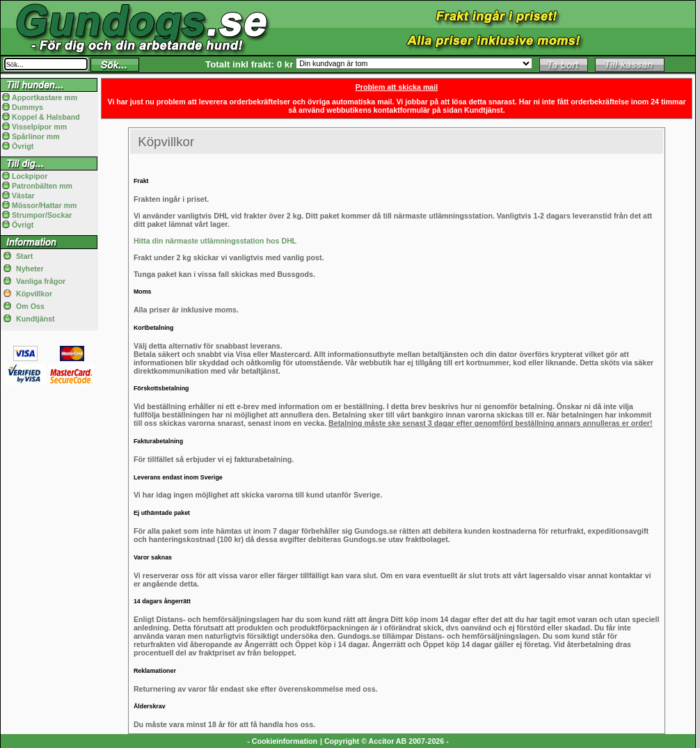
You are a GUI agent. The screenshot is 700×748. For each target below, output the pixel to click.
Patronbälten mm (42, 186)
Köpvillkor (34, 294)
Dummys (27, 107)
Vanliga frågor (41, 281)
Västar (23, 196)
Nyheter (30, 269)
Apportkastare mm (45, 97)
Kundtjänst (35, 319)
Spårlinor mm (36, 136)
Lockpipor (30, 176)
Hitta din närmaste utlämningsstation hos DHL (215, 241)
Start (24, 256)
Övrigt (23, 146)
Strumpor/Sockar (42, 215)
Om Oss (30, 306)
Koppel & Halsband (46, 117)
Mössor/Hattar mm (45, 205)
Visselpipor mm (39, 127)
